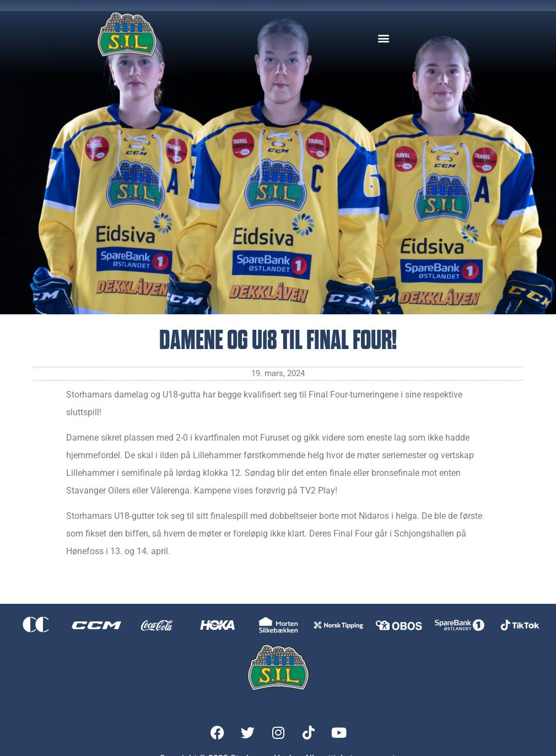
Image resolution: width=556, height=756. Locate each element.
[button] (383, 38)
